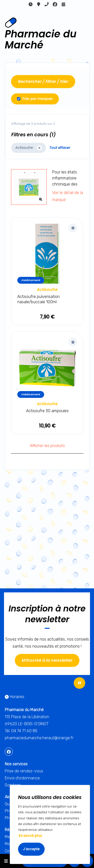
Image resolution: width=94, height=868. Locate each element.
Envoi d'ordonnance (22, 778)
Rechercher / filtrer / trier (43, 81)
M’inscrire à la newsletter (47, 660)
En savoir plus (30, 836)
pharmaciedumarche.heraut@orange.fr (39, 738)
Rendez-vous (63, 4)
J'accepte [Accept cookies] (31, 849)
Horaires (31, 4)
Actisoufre (47, 290)
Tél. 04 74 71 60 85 (21, 731)
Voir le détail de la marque (68, 196)
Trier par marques (35, 99)
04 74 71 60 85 (47, 4)
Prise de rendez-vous (24, 771)
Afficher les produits (47, 446)
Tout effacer (60, 148)
